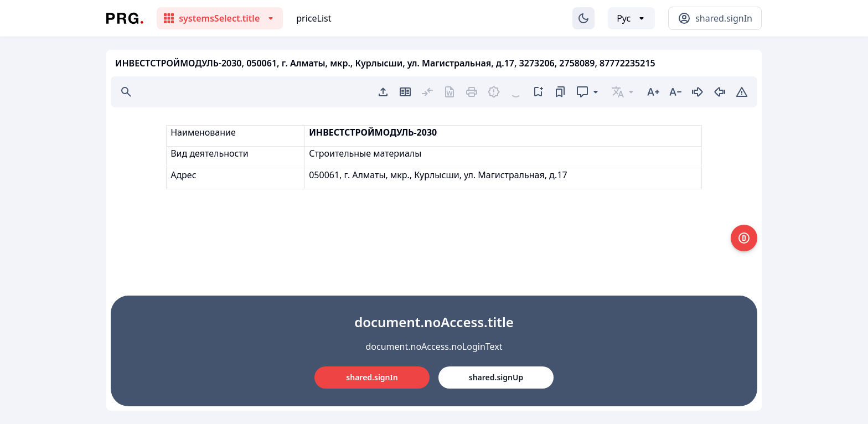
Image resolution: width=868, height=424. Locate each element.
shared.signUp (496, 377)
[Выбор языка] (631, 18)
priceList (314, 18)
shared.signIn (372, 377)
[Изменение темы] (583, 18)
